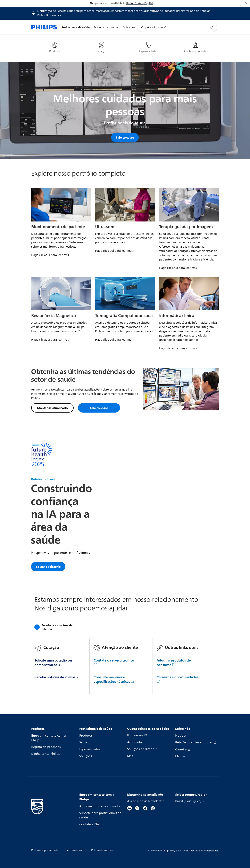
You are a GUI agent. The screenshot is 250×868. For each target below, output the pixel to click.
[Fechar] (246, 3)
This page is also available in (108, 3)
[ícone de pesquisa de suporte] (212, 27)
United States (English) (140, 3)
